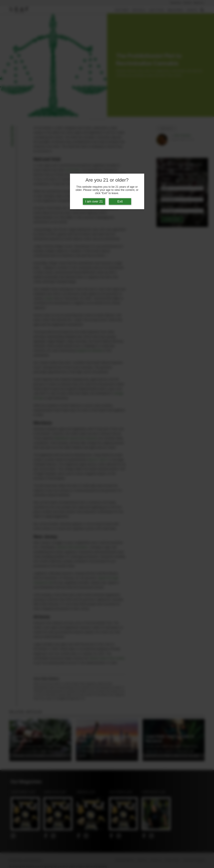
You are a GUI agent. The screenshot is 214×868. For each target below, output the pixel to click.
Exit (120, 201)
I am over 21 (94, 201)
